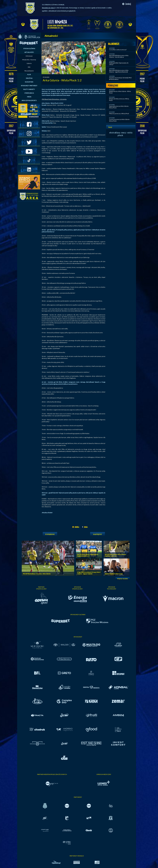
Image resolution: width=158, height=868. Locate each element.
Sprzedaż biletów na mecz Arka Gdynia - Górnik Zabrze (119, 56)
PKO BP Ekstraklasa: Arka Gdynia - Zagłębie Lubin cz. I (116, 555)
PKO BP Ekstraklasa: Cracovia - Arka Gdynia (37, 574)
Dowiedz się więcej (48, 8)
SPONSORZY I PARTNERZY (29, 86)
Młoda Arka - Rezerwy (29, 60)
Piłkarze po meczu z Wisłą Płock (119, 114)
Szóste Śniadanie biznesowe (114, 574)
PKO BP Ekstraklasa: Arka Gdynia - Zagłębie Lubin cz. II (88, 555)
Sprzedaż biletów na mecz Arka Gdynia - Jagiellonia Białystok (119, 71)
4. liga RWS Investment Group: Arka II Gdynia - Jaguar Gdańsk (89, 573)
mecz (124, 133)
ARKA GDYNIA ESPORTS (29, 100)
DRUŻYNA (29, 78)
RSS (29, 67)
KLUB (29, 74)
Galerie (29, 63)
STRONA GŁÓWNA (29, 49)
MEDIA (29, 97)
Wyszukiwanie (29, 71)
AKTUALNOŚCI (29, 52)
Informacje (29, 56)
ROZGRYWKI (29, 82)
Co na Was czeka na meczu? (118, 50)
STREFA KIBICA (29, 93)
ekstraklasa (115, 133)
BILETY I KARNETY (29, 89)
